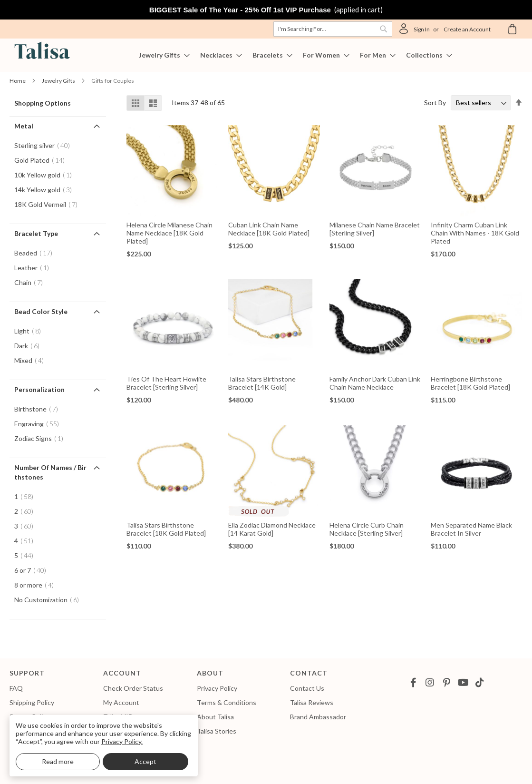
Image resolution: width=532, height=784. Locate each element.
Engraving (39, 424)
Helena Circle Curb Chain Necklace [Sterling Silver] (367, 529)
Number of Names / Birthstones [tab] (50, 472)
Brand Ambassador (318, 717)
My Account (121, 702)
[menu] (266, 55)
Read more (58, 761)
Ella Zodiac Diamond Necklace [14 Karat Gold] (272, 529)
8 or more (37, 585)
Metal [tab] (24, 126)
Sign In (422, 29)
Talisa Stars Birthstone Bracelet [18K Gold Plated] (166, 529)
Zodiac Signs (42, 438)
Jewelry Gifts (59, 81)
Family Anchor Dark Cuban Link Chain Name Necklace (375, 383)
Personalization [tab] (39, 389)
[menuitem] (161, 55)
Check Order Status (133, 688)
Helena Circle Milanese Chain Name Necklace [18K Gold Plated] (169, 233)
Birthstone (39, 409)
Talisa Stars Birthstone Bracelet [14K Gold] (262, 383)
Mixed (32, 360)
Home (18, 81)
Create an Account (467, 29)
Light (30, 331)
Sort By (435, 103)
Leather (34, 268)
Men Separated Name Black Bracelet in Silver (471, 529)
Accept (145, 761)
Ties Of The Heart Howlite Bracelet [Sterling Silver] (166, 383)
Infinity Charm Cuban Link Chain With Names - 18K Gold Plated (475, 233)
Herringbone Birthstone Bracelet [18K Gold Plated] (470, 383)
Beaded (36, 253)
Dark (30, 346)
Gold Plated (42, 160)
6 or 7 (33, 570)
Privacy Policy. (122, 741)
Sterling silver (45, 145)
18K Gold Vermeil (49, 204)
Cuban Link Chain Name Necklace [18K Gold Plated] (269, 229)
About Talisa (215, 717)
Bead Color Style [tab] (41, 311)
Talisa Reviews (312, 702)
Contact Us (307, 688)
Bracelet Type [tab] (36, 233)
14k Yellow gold (46, 190)
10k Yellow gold (46, 175)
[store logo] (40, 52)
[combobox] (333, 29)
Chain (31, 282)
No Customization (49, 600)
